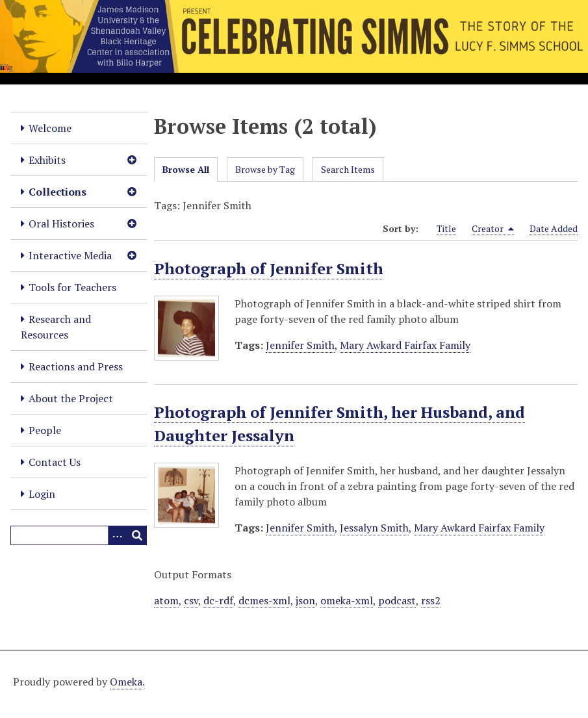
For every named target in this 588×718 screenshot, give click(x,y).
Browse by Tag (265, 169)
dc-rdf (218, 600)
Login (42, 494)
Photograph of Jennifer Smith (269, 268)
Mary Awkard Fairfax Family (405, 345)
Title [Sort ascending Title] (446, 228)
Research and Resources (56, 327)
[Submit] (137, 535)
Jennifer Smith (300, 345)
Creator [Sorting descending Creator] (493, 229)
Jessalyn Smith (374, 528)
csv (191, 600)
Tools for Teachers (72, 287)
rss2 (431, 600)
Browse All (186, 169)
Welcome (50, 128)
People (45, 430)
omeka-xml (347, 600)
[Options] (118, 535)
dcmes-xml (264, 600)
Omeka (126, 682)
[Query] (79, 535)
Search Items (348, 169)
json (305, 600)
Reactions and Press (76, 366)
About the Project (71, 398)
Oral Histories (61, 224)
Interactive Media (70, 255)
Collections (58, 192)
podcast (397, 600)
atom (166, 600)
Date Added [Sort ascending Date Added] (554, 228)
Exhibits (47, 160)
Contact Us (55, 462)
